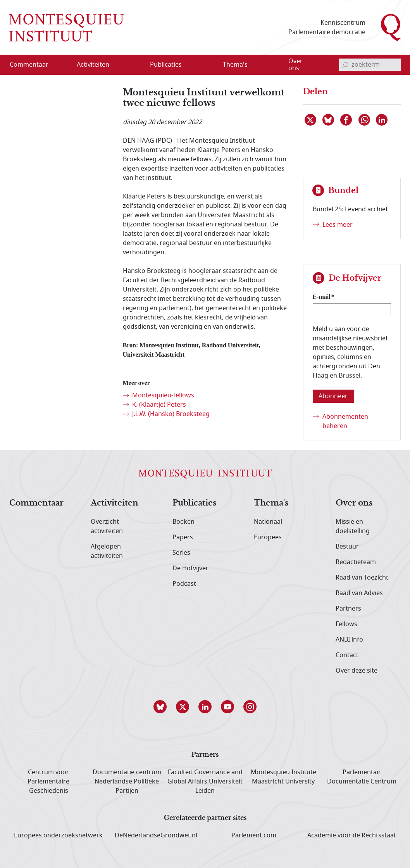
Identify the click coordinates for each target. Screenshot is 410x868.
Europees (268, 537)
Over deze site (357, 671)
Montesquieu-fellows (163, 395)
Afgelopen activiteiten (107, 551)
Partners (348, 609)
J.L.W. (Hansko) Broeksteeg (171, 414)
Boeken (183, 522)
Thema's (271, 503)
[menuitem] (34, 65)
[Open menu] (130, 65)
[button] (160, 707)
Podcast (184, 584)
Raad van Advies (359, 593)
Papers (183, 537)
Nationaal (268, 522)
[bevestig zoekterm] (345, 65)
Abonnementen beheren (345, 421)
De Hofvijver (190, 568)
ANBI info (349, 640)
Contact (347, 655)
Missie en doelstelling (353, 526)
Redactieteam (356, 562)
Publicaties (194, 503)
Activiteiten (115, 503)
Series (181, 553)
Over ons (354, 503)
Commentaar (36, 503)
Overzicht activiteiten (107, 526)
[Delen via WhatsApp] (365, 120)
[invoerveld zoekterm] (370, 65)
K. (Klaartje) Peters (159, 405)
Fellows (346, 624)
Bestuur (347, 547)
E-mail (322, 297)
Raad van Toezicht (362, 578)
